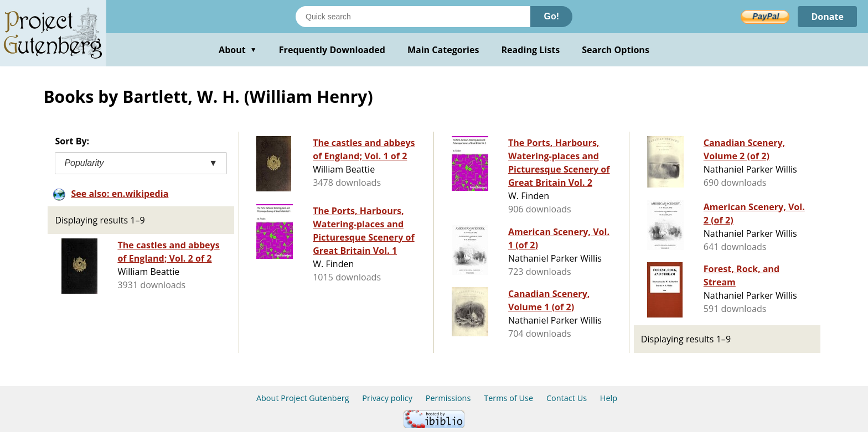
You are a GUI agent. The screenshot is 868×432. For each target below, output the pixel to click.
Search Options (616, 50)
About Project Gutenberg (303, 398)
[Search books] (413, 17)
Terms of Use (508, 398)
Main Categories (443, 50)
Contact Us (567, 398)
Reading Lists (531, 50)
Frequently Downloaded (332, 50)
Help (609, 398)
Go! (551, 16)
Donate (827, 17)
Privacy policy (387, 398)
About (238, 50)
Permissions (448, 398)
